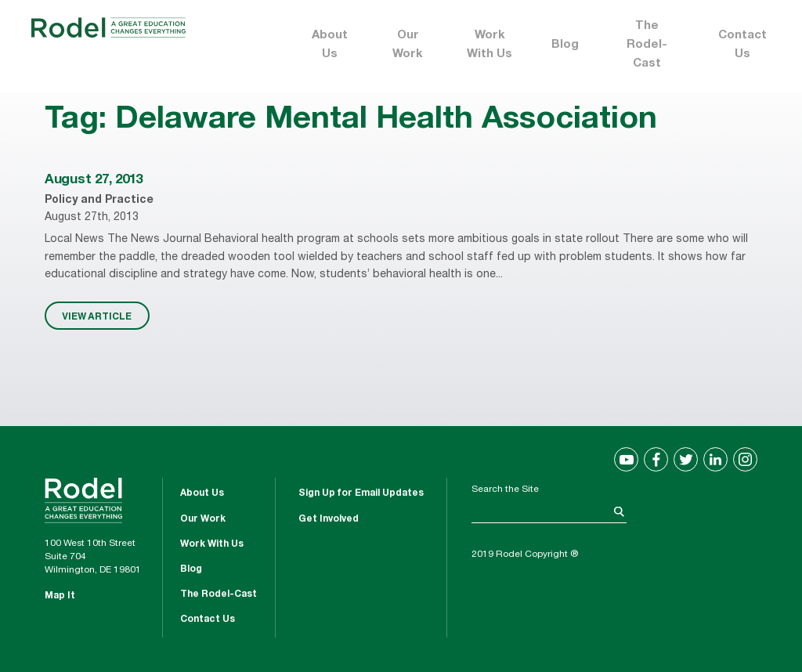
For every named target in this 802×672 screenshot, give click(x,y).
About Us (330, 45)
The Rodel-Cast (647, 45)
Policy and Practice (99, 201)
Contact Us (742, 45)
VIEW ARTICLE (97, 316)
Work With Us (490, 45)
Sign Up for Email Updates (361, 493)
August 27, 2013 (94, 181)
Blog (565, 45)
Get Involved (329, 519)
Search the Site (505, 490)
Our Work (408, 45)
